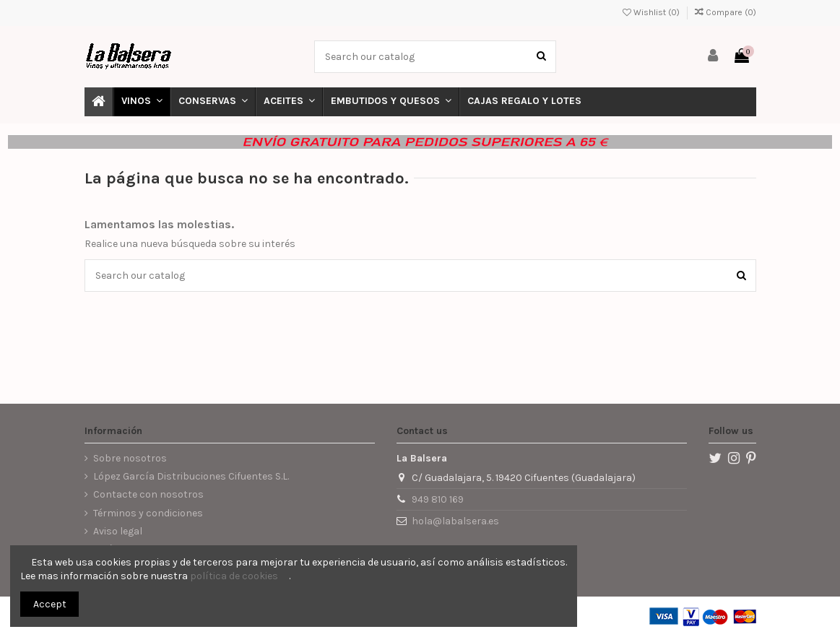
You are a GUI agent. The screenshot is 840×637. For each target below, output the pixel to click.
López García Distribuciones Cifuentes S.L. (191, 476)
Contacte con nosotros (148, 494)
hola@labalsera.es (455, 521)
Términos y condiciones (148, 513)
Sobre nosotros (130, 458)
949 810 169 (438, 499)
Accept (50, 604)
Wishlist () (652, 12)
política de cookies (234, 576)
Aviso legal (118, 531)
